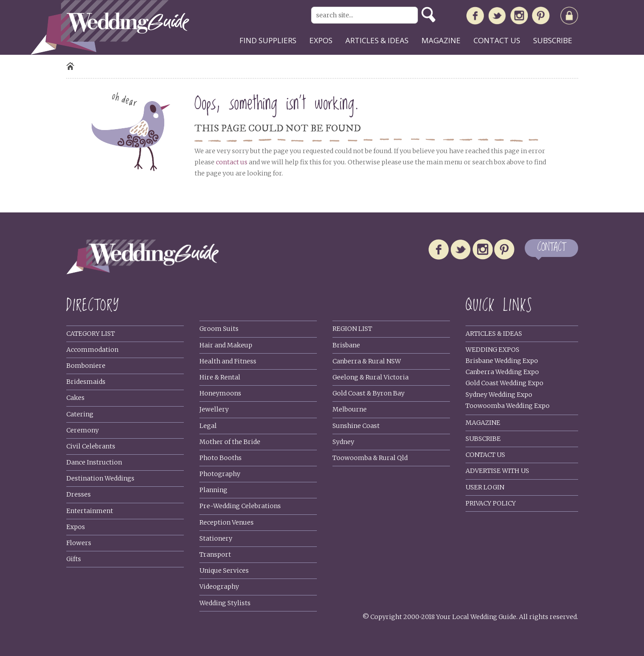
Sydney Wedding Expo (499, 395)
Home (70, 66)
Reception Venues (227, 522)
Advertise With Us (497, 471)
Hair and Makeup (226, 345)
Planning (213, 490)
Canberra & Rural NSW (367, 361)
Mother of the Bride (230, 442)
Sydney (343, 442)
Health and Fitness (228, 361)
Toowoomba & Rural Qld (370, 458)
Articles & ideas (377, 40)
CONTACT (551, 248)
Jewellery (214, 409)
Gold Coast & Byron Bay (369, 393)
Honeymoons (220, 393)
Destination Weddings (100, 478)
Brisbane (346, 345)
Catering (80, 414)
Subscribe (553, 40)
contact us (232, 162)
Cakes (75, 398)
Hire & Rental (220, 377)
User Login (485, 487)
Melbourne (350, 409)
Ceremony (83, 430)
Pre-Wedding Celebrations (240, 506)
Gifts (74, 559)
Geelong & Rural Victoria (371, 377)
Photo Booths (221, 458)
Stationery (216, 538)
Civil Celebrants (91, 446)
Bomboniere (86, 366)
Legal (208, 426)
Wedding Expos (492, 350)
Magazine (441, 40)
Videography (219, 587)
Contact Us (485, 455)
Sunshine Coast (356, 426)
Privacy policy (491, 503)
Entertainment (90, 511)
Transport (215, 554)
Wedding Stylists (225, 603)
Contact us (497, 40)
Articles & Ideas (494, 334)
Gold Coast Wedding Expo (504, 383)
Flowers (79, 543)
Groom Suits (219, 329)
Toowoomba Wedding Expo (508, 406)
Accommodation (92, 350)
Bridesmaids (86, 382)
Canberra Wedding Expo (502, 372)
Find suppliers (268, 40)
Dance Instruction (94, 462)
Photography (220, 474)
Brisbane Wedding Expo (502, 361)
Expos (321, 40)
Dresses (79, 494)
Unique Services (224, 570)
